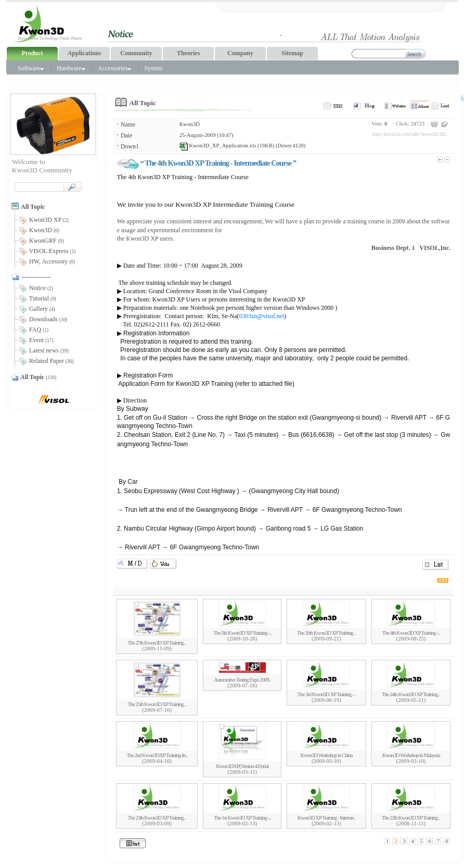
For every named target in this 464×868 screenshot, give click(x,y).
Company (240, 53)
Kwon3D (190, 124)
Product (32, 53)
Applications (85, 53)
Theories (189, 53)
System (153, 68)
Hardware (71, 68)
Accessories (114, 68)
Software (31, 68)
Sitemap (292, 53)
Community (136, 53)
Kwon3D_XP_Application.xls (218, 146)
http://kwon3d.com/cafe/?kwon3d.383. (410, 134)
